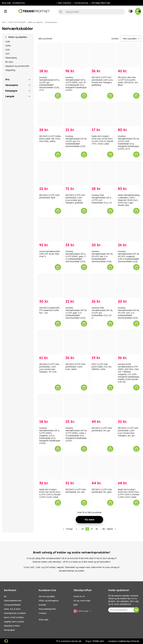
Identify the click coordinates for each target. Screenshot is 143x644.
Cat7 (7, 54)
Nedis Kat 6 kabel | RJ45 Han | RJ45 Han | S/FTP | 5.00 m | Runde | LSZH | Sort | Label (128, 493)
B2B (75, 605)
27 (92, 529)
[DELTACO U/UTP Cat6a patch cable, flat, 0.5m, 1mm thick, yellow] (50, 114)
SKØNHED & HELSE (12, 626)
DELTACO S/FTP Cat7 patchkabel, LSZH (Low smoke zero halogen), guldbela (75, 199)
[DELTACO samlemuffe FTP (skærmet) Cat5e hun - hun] (50, 286)
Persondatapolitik (47, 609)
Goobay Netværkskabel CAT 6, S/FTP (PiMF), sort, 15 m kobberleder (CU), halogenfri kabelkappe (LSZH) (76, 84)
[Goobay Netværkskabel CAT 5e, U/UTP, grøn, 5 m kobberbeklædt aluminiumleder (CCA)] (76, 286)
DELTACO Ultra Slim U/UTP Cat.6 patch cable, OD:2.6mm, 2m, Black (128, 81)
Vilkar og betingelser (49, 601)
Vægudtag (10, 70)
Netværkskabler (51, 22)
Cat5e (8, 46)
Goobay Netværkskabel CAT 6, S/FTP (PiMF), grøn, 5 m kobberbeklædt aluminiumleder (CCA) (76, 256)
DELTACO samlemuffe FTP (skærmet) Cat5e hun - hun (49, 310)
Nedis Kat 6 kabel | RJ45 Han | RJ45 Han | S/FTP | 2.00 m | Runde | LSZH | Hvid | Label (50, 493)
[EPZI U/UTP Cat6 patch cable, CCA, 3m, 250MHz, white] (103, 342)
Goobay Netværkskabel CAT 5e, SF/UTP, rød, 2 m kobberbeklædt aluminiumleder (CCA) (102, 256)
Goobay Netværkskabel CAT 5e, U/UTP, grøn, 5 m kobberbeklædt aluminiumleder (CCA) (76, 313)
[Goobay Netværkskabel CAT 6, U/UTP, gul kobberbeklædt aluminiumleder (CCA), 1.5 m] (50, 55)
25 (83, 529)
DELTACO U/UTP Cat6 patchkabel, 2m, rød (76, 491)
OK (136, 610)
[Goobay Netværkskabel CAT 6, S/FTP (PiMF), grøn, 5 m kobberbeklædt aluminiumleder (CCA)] (76, 230)
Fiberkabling (11, 58)
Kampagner (9, 630)
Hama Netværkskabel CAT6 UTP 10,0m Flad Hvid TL (50, 254)
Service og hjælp (47, 596)
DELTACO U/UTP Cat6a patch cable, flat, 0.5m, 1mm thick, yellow (50, 139)
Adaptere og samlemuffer (17, 66)
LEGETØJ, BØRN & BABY (14, 622)
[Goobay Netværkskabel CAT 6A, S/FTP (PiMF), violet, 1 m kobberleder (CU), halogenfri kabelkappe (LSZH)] (76, 406)
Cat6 (7, 50)
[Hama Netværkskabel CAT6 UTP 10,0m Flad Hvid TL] (50, 230)
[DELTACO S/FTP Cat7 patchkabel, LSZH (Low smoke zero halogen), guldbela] (76, 173)
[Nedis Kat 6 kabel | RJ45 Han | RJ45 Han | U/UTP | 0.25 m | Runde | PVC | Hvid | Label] (103, 114)
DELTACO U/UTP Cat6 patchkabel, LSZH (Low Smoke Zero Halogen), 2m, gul (128, 432)
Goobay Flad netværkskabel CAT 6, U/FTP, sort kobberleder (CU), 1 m (102, 199)
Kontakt (42, 605)
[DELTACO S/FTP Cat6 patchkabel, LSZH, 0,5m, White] (76, 342)
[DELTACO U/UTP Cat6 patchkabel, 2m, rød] (76, 467)
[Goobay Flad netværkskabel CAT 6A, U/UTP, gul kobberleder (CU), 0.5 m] (103, 286)
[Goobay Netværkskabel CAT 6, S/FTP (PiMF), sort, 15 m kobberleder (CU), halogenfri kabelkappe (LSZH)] (76, 55)
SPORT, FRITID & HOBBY (14, 617)
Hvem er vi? (79, 596)
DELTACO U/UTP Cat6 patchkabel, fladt (49, 196)
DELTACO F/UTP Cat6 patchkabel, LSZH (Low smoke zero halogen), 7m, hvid (49, 368)
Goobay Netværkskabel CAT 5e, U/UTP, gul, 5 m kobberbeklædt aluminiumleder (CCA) (76, 141)
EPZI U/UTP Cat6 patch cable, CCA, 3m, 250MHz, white (102, 367)
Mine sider (6, 3)
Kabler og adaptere (35, 22)
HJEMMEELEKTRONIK (13, 601)
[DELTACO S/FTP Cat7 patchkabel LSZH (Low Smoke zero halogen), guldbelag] (103, 55)
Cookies (43, 613)
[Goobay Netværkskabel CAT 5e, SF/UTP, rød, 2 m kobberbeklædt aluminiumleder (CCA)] (103, 230)
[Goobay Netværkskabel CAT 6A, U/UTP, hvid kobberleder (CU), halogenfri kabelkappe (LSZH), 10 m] (129, 114)
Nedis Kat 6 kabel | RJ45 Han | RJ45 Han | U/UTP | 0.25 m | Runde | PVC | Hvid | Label (102, 140)
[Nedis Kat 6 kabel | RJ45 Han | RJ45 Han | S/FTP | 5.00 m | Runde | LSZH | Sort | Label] (129, 467)
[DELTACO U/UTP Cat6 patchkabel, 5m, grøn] (103, 467)
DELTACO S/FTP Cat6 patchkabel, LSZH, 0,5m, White (75, 367)
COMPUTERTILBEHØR (17, 22)
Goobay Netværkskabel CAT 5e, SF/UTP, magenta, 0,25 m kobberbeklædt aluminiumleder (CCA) (129, 256)
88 (104, 529)
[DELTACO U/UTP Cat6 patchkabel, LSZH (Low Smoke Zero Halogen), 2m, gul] (129, 406)
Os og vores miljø (82, 601)
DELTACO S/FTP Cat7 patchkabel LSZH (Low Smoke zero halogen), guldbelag (102, 81)
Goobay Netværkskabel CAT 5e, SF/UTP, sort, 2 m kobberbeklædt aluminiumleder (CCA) (129, 313)
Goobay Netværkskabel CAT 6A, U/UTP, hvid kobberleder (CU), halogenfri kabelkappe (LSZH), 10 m (129, 142)
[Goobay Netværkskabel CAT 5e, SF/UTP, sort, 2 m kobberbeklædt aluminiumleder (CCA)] (129, 286)
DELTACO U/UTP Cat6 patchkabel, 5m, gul (102, 429)
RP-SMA (9, 62)
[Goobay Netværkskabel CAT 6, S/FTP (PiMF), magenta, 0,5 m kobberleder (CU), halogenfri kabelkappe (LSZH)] (50, 406)
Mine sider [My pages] (44, 620)
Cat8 (7, 42)
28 (97, 529)
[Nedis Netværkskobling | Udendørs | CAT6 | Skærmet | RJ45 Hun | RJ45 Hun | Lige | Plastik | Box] (129, 173)
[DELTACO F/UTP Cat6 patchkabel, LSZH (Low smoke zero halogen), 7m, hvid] (50, 342)
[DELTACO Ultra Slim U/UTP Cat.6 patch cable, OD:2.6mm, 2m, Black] (129, 55)
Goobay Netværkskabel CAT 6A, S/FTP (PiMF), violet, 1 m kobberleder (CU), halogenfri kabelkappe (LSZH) (76, 434)
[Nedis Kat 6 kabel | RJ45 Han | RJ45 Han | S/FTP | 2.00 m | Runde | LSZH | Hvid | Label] (50, 467)
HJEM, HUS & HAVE (12, 609)
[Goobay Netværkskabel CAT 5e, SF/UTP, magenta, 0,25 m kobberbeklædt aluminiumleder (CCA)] (129, 230)
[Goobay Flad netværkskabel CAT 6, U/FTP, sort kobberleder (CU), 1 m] (103, 173)
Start (4, 22)
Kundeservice (19, 3)
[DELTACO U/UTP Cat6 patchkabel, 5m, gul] (103, 406)
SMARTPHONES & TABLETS (15, 613)
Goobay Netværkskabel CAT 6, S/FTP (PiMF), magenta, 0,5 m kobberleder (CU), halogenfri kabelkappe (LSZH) (50, 436)
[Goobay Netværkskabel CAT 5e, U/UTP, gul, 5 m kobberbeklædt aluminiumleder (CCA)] (76, 114)
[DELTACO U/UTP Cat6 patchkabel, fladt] (50, 173)
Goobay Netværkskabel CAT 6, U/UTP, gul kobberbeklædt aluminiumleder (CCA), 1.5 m (49, 84)
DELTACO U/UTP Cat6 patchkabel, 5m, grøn (102, 491)
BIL (5, 596)
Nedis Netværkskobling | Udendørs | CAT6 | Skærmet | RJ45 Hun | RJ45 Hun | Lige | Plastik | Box (129, 200)
